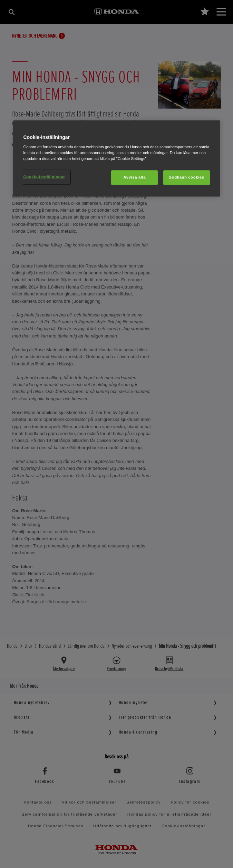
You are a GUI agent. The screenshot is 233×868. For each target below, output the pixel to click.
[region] (117, 159)
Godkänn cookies (186, 178)
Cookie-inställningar (44, 177)
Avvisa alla (134, 178)
